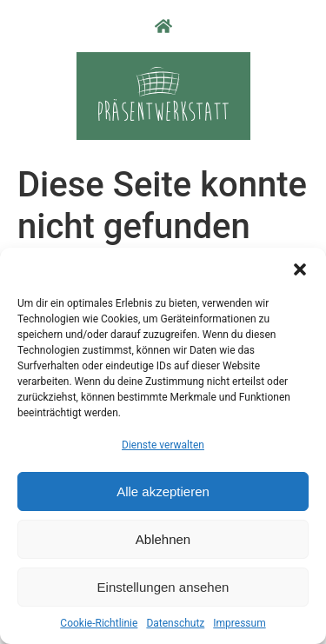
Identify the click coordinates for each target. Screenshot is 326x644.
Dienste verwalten (163, 445)
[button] (300, 269)
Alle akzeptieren (163, 491)
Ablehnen (163, 539)
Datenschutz (175, 623)
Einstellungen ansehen (163, 587)
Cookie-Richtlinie (99, 623)
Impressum (239, 623)
